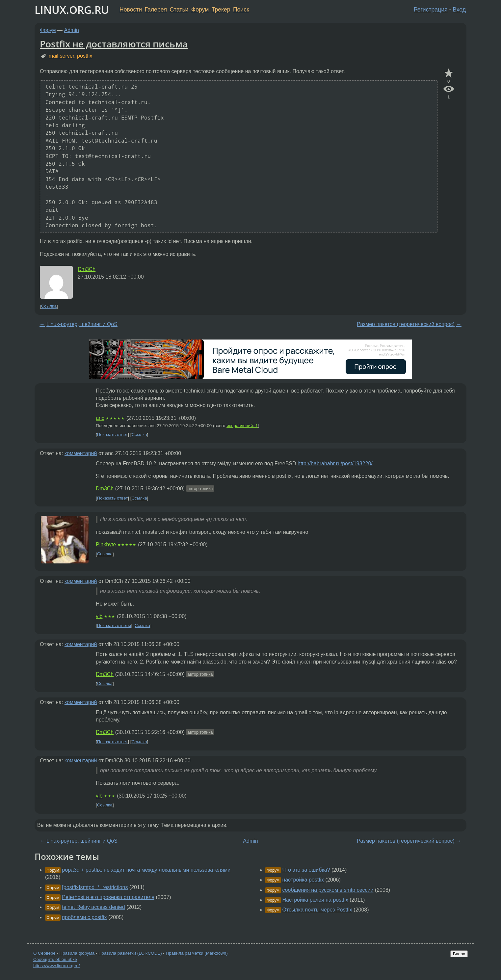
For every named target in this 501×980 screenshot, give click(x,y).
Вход (459, 10)
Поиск (241, 10)
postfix (85, 56)
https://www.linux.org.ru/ (56, 966)
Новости (131, 10)
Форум (200, 10)
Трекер (221, 10)
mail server (61, 56)
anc (100, 418)
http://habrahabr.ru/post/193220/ (335, 463)
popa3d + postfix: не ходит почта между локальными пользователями (146, 870)
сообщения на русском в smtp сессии (328, 890)
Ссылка (49, 306)
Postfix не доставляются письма (114, 44)
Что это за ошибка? (306, 870)
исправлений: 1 (242, 426)
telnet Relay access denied (93, 907)
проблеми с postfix (84, 917)
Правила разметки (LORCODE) (130, 953)
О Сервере (44, 953)
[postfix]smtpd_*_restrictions (95, 887)
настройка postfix (303, 880)
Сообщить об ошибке (55, 959)
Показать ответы (114, 626)
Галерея (156, 10)
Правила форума (77, 953)
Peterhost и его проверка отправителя (108, 897)
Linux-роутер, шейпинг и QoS (82, 324)
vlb (99, 616)
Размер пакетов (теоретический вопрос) (406, 324)
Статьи (179, 10)
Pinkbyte (106, 544)
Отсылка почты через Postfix (317, 910)
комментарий (81, 453)
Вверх (459, 954)
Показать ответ (113, 435)
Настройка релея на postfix (315, 900)
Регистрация (431, 10)
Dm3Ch (87, 269)
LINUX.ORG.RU (72, 10)
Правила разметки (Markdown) (197, 953)
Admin (72, 30)
